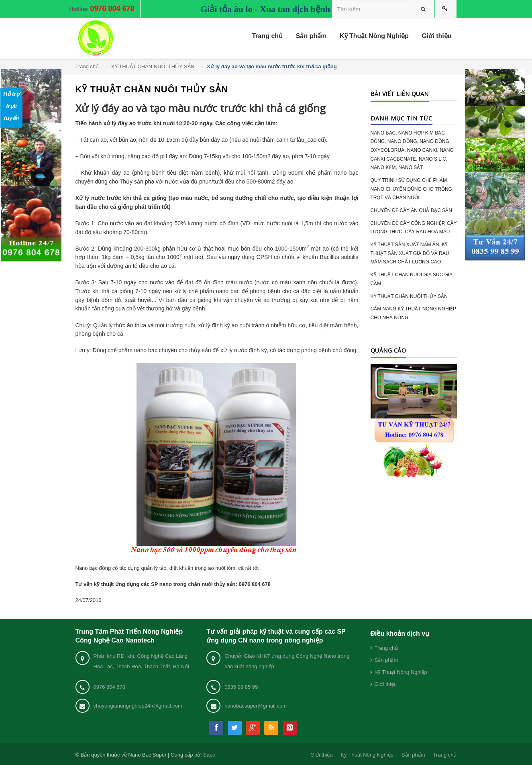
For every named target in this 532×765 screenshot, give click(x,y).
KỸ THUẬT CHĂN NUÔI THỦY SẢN (153, 66)
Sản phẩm (386, 660)
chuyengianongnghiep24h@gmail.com (138, 706)
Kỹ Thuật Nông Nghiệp (401, 672)
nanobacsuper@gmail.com (256, 706)
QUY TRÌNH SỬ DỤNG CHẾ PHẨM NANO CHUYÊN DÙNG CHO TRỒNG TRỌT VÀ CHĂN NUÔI (411, 189)
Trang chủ (87, 66)
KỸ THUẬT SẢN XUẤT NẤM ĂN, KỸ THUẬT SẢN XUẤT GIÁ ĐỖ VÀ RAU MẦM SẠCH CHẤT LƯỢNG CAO (410, 253)
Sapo (209, 755)
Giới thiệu (385, 684)
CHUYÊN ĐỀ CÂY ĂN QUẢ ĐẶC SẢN (411, 210)
